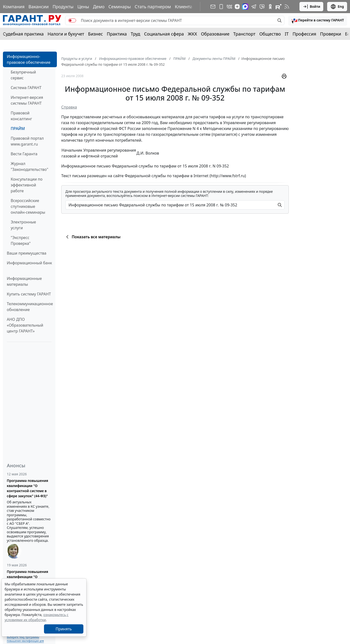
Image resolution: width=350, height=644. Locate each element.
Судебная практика (23, 34)
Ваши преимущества (27, 253)
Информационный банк (29, 263)
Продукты (63, 7)
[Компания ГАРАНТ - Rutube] (279, 7)
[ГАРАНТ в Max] (245, 7)
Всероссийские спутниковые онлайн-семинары (28, 206)
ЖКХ (192, 34)
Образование (215, 34)
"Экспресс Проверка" (21, 240)
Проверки (331, 34)
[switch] (72, 20)
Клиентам (185, 7)
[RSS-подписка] (287, 7)
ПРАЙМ (18, 129)
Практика (117, 34)
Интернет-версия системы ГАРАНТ (27, 100)
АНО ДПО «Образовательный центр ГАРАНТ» (25, 325)
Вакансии (39, 7)
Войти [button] (311, 7)
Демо (99, 7)
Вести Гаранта (24, 154)
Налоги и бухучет (66, 34)
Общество (270, 34)
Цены (83, 7)
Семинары (120, 7)
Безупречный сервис (23, 75)
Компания (14, 7)
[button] (318, 20)
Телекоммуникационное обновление (30, 307)
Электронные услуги (23, 225)
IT (287, 34)
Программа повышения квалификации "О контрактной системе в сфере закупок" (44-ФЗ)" (27, 488)
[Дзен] (237, 7)
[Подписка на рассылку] (213, 7)
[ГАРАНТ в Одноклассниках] (270, 7)
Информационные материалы (24, 281)
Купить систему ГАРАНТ (29, 294)
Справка (69, 107)
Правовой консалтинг (21, 116)
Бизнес (95, 34)
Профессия (304, 34)
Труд (136, 34)
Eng (337, 7)
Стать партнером (153, 7)
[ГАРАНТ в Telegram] (254, 7)
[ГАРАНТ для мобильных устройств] (221, 7)
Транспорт (244, 34)
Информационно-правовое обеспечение (29, 59)
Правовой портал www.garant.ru (27, 141)
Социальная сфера (164, 34)
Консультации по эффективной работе (27, 185)
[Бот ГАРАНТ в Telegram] (262, 7)
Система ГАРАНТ (26, 88)
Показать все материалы (92, 237)
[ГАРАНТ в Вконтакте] (229, 7)
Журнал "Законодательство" (30, 166)
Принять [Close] (64, 629)
